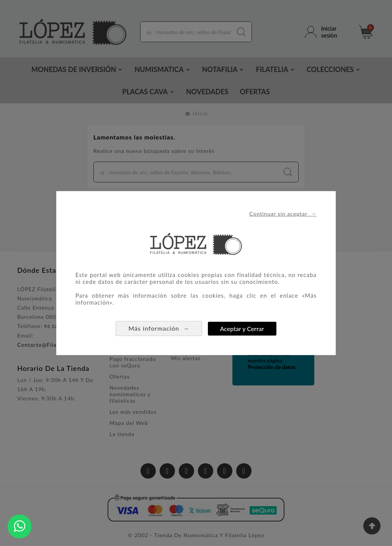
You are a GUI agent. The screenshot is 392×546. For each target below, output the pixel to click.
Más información (159, 328)
